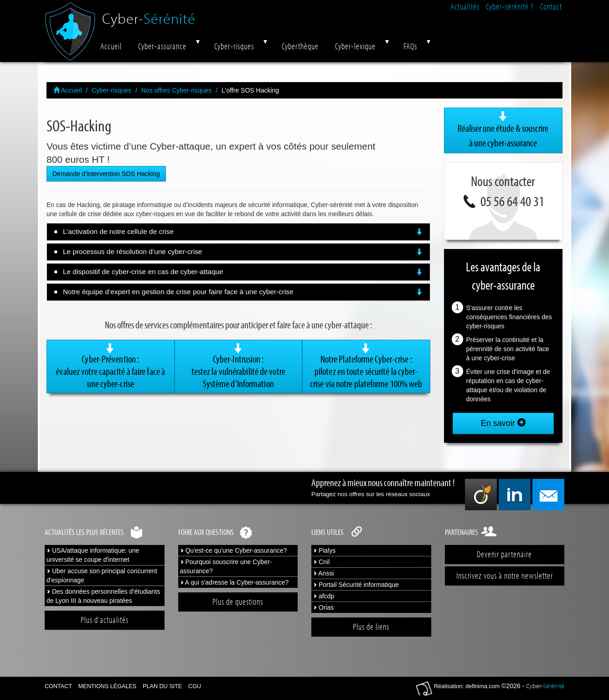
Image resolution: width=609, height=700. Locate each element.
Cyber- (149, 15)
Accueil (111, 46)
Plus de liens (371, 627)
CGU (195, 686)
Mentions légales (107, 686)
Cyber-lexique (355, 46)
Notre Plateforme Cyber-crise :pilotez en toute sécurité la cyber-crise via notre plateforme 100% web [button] (366, 366)
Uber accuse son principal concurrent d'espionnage (102, 576)
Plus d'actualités (105, 620)
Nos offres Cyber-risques (177, 90)
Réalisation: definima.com (467, 686)
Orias (323, 607)
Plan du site (162, 686)
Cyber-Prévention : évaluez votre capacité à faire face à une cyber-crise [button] (111, 366)
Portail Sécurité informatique (356, 585)
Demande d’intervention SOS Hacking (106, 174)
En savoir (503, 423)
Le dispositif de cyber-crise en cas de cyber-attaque (243, 272)
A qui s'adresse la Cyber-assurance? (235, 582)
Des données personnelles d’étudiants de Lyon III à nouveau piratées (103, 596)
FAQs (410, 46)
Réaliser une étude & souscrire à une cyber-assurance (503, 130)
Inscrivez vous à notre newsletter (505, 576)
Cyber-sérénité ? (510, 6)
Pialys (324, 550)
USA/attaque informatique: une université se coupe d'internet (93, 555)
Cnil (321, 562)
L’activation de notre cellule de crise (243, 232)
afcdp (324, 596)
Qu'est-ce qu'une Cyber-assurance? (234, 550)
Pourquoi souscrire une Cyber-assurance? (226, 566)
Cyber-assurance (162, 46)
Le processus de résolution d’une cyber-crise (243, 252)
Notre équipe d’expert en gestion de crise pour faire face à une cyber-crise (243, 292)
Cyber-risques (234, 46)
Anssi (323, 573)
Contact (551, 6)
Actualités (465, 6)
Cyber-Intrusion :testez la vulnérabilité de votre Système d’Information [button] (239, 366)
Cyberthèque (300, 46)
